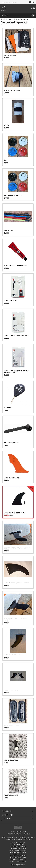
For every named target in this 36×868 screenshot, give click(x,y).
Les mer (21, 860)
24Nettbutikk (22, 865)
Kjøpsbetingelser (21, 832)
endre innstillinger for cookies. (18, 861)
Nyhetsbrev (27, 834)
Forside (4, 19)
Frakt (13, 832)
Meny (4, 15)
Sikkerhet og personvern (14, 834)
